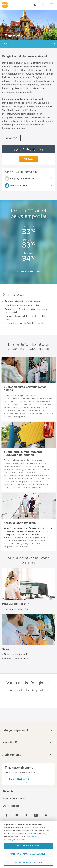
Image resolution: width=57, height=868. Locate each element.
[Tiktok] (26, 815)
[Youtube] (36, 815)
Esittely (7, 44)
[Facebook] (7, 815)
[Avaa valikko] (52, 5)
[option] (28, 25)
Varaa (29, 159)
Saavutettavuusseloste (14, 799)
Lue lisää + (11, 138)
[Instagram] (16, 815)
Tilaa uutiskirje (17, 779)
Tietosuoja (8, 791)
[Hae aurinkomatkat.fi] (43, 5)
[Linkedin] (46, 815)
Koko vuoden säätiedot (28, 271)
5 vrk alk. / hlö (28, 150)
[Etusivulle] (5, 5)
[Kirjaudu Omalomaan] (35, 5)
